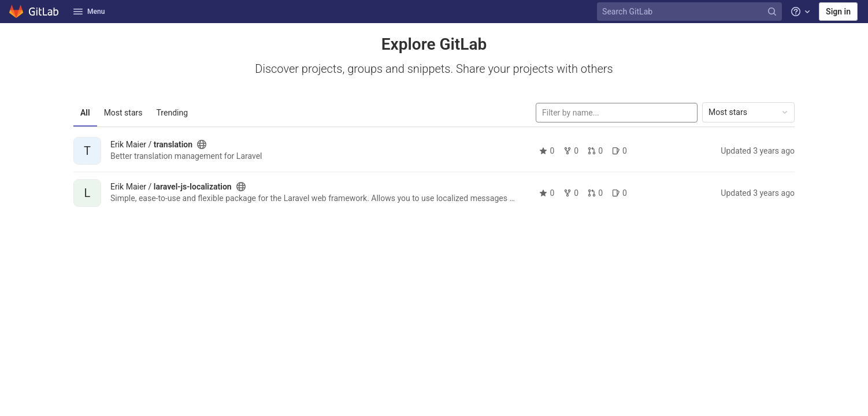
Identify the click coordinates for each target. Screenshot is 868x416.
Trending (173, 113)
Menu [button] (89, 12)
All (85, 113)
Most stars (123, 113)
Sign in (838, 12)
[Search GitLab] (691, 12)
